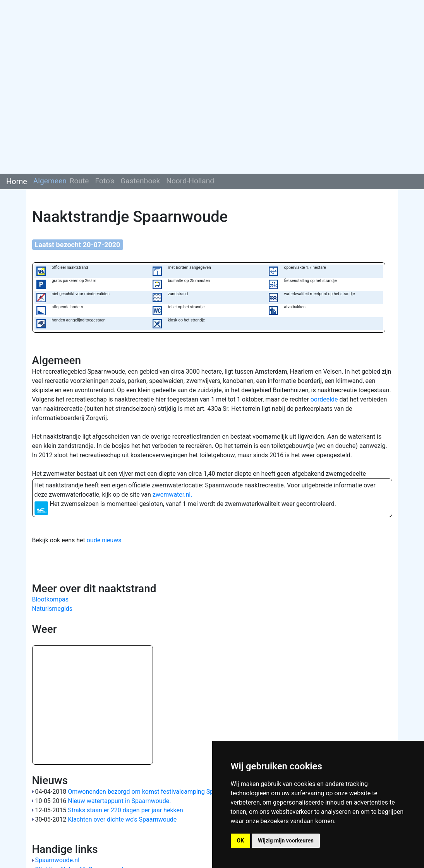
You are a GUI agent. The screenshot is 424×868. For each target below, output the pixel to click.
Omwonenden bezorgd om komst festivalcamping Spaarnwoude (156, 792)
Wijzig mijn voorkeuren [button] (286, 841)
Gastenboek (140, 181)
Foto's (105, 181)
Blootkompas (51, 599)
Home (17, 181)
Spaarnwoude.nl (57, 860)
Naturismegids (52, 609)
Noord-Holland (190, 181)
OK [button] (241, 841)
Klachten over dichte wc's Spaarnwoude (122, 819)
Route (79, 181)
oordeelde (324, 399)
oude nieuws (104, 540)
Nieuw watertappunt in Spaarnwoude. (119, 801)
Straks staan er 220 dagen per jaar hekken (125, 810)
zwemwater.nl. (173, 495)
